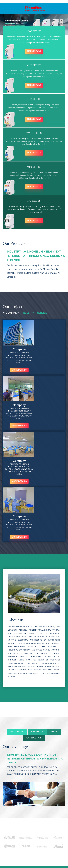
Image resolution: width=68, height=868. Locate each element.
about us (37, 632)
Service (43, 315)
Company (12, 315)
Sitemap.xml (47, 857)
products (17, 632)
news (54, 632)
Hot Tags (38, 857)
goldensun (58, 854)
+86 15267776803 (18, 821)
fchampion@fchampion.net (20, 825)
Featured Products (26, 857)
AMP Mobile (57, 857)
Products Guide (12, 857)
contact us (34, 638)
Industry (29, 315)
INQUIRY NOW (21, 841)
